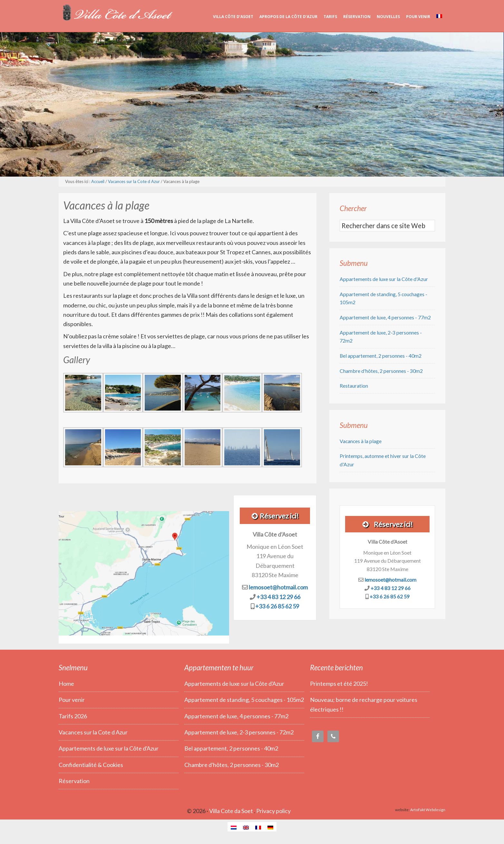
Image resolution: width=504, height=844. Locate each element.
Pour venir (72, 700)
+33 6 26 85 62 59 (277, 606)
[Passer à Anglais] (246, 827)
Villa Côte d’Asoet (117, 13)
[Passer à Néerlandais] (234, 827)
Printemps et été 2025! (339, 684)
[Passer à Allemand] (270, 827)
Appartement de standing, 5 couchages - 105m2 (244, 700)
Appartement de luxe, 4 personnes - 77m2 (385, 317)
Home (66, 684)
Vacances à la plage (361, 441)
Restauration (354, 386)
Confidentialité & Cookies (91, 765)
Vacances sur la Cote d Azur (93, 732)
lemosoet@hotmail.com (278, 587)
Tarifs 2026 (73, 716)
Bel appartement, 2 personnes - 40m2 (381, 356)
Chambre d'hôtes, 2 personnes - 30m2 (381, 371)
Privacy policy (273, 811)
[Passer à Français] (258, 827)
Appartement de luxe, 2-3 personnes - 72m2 (239, 732)
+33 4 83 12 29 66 (278, 597)
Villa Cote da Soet (231, 811)
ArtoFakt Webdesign (428, 810)
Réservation (74, 781)
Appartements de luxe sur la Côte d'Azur (384, 279)
